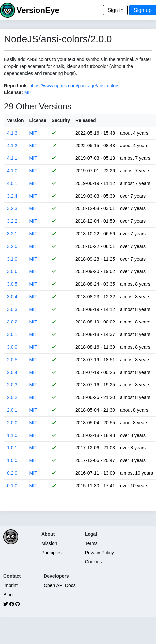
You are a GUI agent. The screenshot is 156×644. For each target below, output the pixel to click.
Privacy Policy (99, 553)
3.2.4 (12, 196)
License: (13, 92)
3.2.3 (12, 208)
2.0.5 (12, 360)
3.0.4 (12, 297)
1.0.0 (12, 460)
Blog (8, 595)
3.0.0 (12, 347)
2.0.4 (12, 372)
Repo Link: (16, 86)
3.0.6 (12, 271)
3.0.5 (12, 284)
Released (85, 120)
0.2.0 (12, 473)
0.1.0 (12, 486)
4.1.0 (12, 171)
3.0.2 (12, 322)
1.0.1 (12, 448)
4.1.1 (12, 158)
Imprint (10, 585)
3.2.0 (12, 246)
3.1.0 (12, 259)
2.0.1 (12, 410)
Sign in (115, 10)
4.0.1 (12, 183)
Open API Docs (60, 585)
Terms (91, 543)
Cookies (93, 562)
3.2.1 (12, 234)
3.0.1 (12, 334)
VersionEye (38, 10)
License (38, 120)
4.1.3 (12, 133)
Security (61, 120)
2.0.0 (12, 423)
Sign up (143, 10)
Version (15, 120)
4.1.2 (12, 146)
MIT (28, 92)
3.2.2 (12, 221)
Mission (49, 543)
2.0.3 (12, 385)
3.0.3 (12, 309)
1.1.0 (12, 435)
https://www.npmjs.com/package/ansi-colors (74, 86)
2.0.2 (12, 397)
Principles (52, 553)
